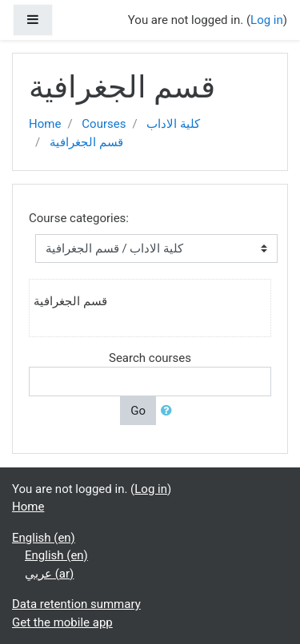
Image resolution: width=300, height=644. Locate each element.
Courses (104, 124)
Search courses (150, 358)
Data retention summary (76, 604)
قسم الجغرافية (86, 142)
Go (138, 411)
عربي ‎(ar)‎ (49, 574)
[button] (170, 411)
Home (45, 124)
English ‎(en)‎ (44, 538)
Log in (267, 20)
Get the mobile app (62, 622)
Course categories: (79, 218)
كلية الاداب (173, 124)
